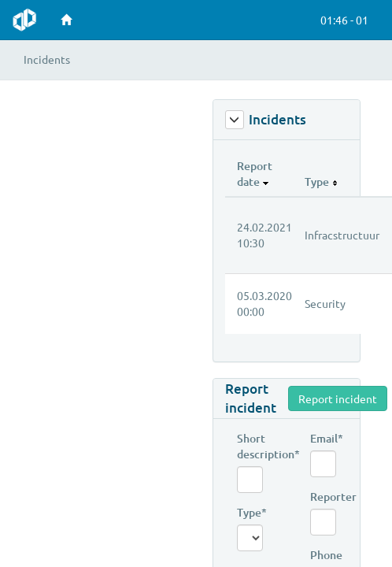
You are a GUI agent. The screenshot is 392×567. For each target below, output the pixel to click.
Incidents (266, 120)
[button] (342, 20)
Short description (250, 446)
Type (250, 512)
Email (323, 438)
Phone (323, 555)
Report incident (251, 398)
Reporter (323, 497)
